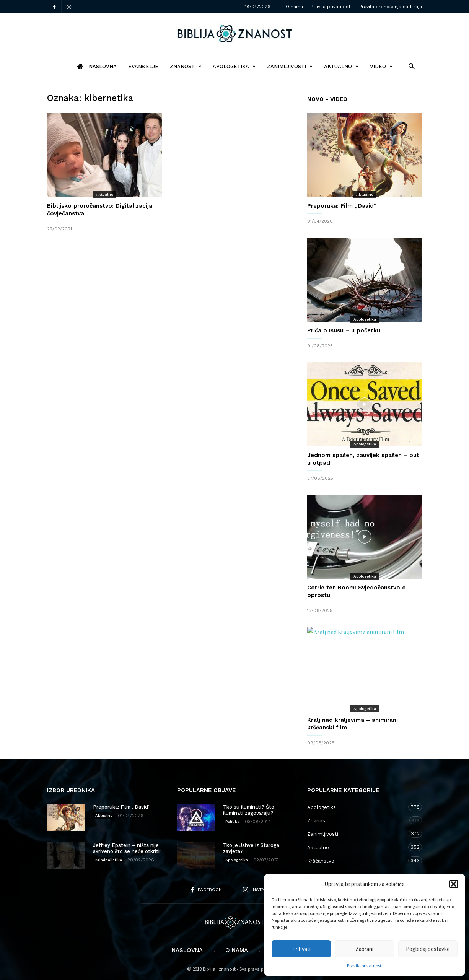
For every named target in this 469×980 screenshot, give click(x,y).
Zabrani (364, 949)
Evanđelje (143, 66)
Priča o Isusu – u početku (344, 330)
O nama (294, 7)
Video (381, 66)
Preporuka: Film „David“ (342, 206)
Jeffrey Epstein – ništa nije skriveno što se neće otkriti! (127, 848)
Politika (232, 821)
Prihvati (301, 949)
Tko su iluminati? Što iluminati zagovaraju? (249, 810)
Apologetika (234, 66)
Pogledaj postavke (428, 949)
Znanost (186, 66)
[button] (454, 884)
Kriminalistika (109, 860)
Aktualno (341, 66)
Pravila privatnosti (365, 966)
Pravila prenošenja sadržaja (391, 7)
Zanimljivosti (290, 66)
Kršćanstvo (357, 860)
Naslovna (187, 950)
